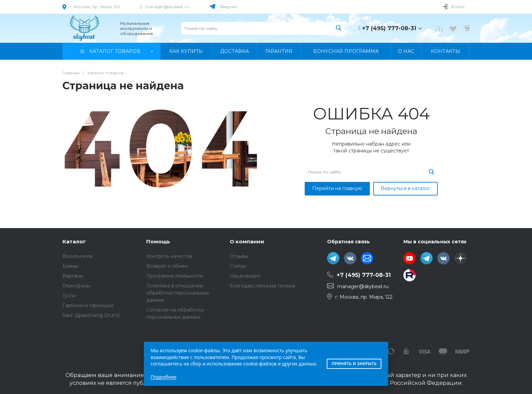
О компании (247, 241)
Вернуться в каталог (405, 188)
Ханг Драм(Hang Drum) (91, 315)
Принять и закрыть (354, 364)
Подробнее (164, 377)
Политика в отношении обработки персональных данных (178, 293)
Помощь (158, 241)
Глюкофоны (76, 286)
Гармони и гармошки (88, 305)
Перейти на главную (337, 188)
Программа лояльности (175, 276)
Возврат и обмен (167, 266)
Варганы (73, 276)
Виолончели (78, 256)
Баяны (70, 266)
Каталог (74, 241)
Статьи (238, 266)
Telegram (228, 7)
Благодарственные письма (262, 286)
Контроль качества (169, 256)
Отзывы (239, 256)
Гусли (69, 296)
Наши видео (245, 276)
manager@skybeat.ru (167, 7)
